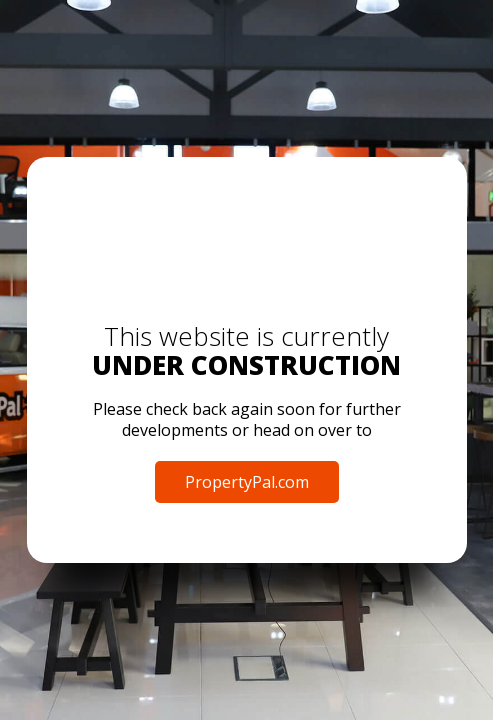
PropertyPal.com (247, 482)
